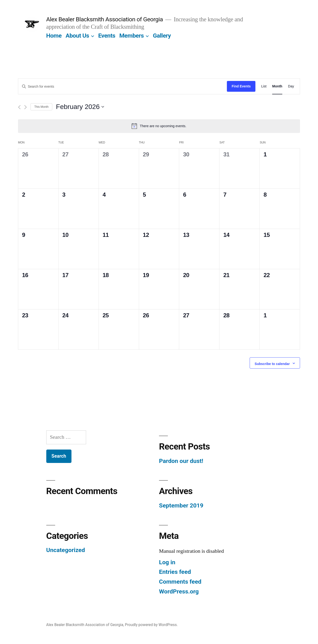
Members (131, 36)
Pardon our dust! (181, 461)
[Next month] (26, 107)
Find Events (241, 86)
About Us (77, 36)
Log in (167, 562)
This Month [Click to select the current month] (41, 107)
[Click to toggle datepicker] (80, 107)
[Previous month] (19, 107)
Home (54, 36)
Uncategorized (66, 550)
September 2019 (181, 505)
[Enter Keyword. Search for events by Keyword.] (123, 87)
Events (107, 36)
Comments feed (180, 582)
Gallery (162, 36)
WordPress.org (179, 591)
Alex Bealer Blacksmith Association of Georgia (105, 19)
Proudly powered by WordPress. (151, 625)
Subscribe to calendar (272, 364)
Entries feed (175, 572)
